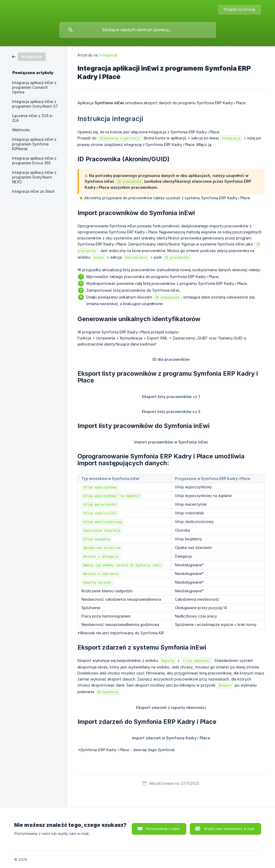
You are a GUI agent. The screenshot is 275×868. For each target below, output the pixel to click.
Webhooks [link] (21, 130)
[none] (239, 10)
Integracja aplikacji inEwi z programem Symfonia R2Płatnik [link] (34, 144)
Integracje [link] (108, 55)
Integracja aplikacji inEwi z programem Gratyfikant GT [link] (35, 104)
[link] (29, 56)
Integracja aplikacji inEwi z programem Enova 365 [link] (34, 161)
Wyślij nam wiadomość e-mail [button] (229, 829)
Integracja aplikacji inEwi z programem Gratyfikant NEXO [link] (34, 177)
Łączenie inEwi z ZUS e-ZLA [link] (33, 118)
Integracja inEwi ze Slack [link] (33, 191)
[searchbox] (138, 30)
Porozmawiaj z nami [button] (163, 829)
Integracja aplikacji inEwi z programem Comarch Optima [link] (34, 87)
